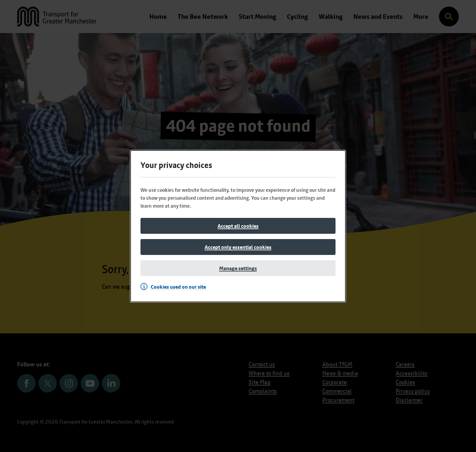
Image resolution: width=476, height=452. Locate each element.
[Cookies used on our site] (175, 287)
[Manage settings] (238, 268)
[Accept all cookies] (238, 226)
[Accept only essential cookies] (238, 247)
